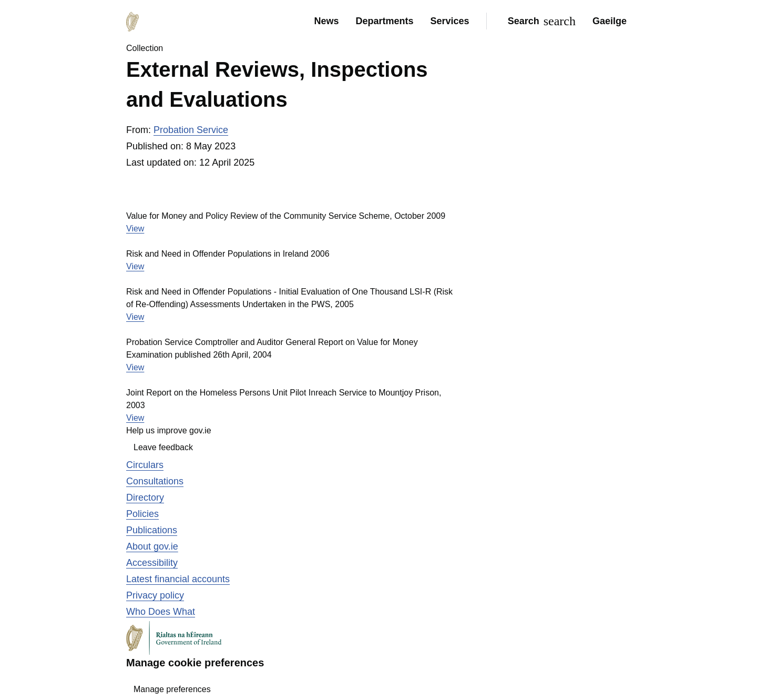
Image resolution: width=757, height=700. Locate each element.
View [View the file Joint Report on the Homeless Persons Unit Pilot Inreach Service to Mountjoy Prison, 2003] (135, 418)
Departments (385, 21)
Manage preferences (172, 689)
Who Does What (161, 612)
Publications (152, 530)
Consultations (155, 481)
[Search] (540, 21)
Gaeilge (610, 21)
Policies (142, 514)
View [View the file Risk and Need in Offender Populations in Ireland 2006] (135, 266)
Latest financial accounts (178, 579)
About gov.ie (152, 546)
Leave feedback (163, 447)
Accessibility (152, 563)
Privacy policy (155, 595)
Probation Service (191, 130)
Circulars (145, 465)
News (326, 21)
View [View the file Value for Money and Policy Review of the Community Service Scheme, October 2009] (135, 229)
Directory (145, 498)
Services (450, 21)
